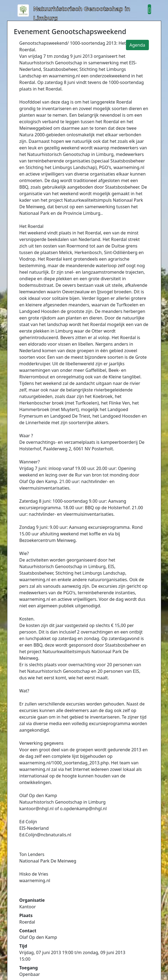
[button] (149, 9)
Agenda (137, 45)
